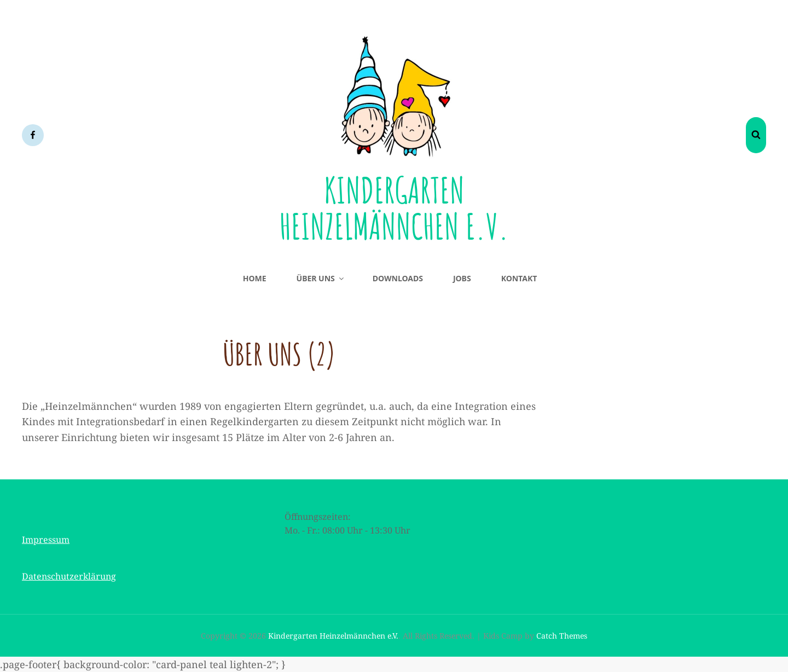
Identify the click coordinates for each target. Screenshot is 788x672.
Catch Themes (562, 636)
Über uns (321, 278)
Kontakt (519, 278)
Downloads (398, 278)
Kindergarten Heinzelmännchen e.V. (394, 207)
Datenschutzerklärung (69, 576)
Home (255, 278)
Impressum (46, 540)
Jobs (462, 278)
